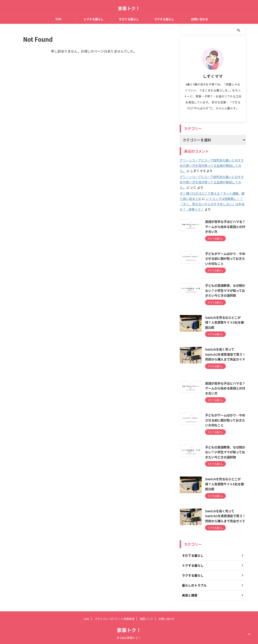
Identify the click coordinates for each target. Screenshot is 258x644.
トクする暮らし (94, 19)
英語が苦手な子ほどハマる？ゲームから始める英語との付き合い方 (225, 226)
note (86, 619)
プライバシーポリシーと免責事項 (114, 619)
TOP (58, 19)
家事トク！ (129, 8)
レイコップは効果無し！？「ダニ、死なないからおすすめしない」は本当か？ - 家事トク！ (212, 204)
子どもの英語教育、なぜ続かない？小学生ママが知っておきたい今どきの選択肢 (225, 290)
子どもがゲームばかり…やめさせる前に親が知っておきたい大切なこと (225, 258)
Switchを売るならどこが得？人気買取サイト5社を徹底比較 (224, 322)
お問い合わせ (200, 19)
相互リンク (146, 619)
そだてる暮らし (129, 19)
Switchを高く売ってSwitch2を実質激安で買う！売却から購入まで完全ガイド (225, 354)
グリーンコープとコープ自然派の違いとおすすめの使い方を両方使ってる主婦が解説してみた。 (212, 165)
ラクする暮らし (164, 19)
